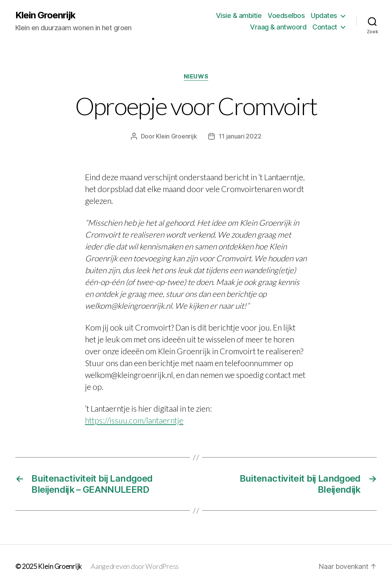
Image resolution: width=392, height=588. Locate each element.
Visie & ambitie (239, 15)
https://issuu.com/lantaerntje (134, 420)
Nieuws (196, 77)
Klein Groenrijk (45, 15)
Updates (324, 15)
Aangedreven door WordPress (135, 566)
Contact (325, 27)
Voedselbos (286, 15)
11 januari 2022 (240, 136)
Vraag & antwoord (278, 27)
